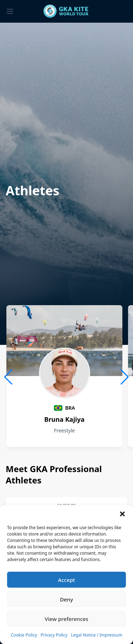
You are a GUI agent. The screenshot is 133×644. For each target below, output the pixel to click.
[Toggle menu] (10, 11)
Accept (66, 580)
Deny (66, 599)
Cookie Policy (24, 635)
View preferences (66, 619)
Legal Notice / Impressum (97, 635)
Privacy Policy (54, 635)
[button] (122, 514)
